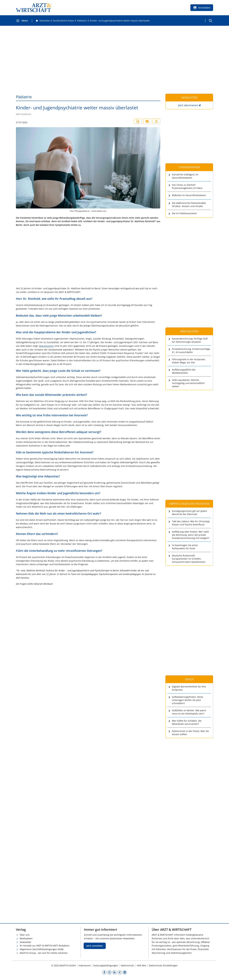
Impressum (85, 965)
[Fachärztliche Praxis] (63, 21)
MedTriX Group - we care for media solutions (44, 953)
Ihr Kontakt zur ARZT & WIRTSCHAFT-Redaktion (45, 946)
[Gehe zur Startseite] (43, 21)
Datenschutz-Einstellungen (163, 965)
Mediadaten (26, 938)
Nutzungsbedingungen (106, 965)
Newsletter (26, 942)
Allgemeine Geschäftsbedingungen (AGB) (42, 949)
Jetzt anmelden (95, 946)
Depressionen (46, 346)
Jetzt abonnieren (188, 105)
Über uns (25, 935)
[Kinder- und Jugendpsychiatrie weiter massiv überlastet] (120, 21)
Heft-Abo (141, 965)
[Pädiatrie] (82, 21)
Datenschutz (127, 965)
